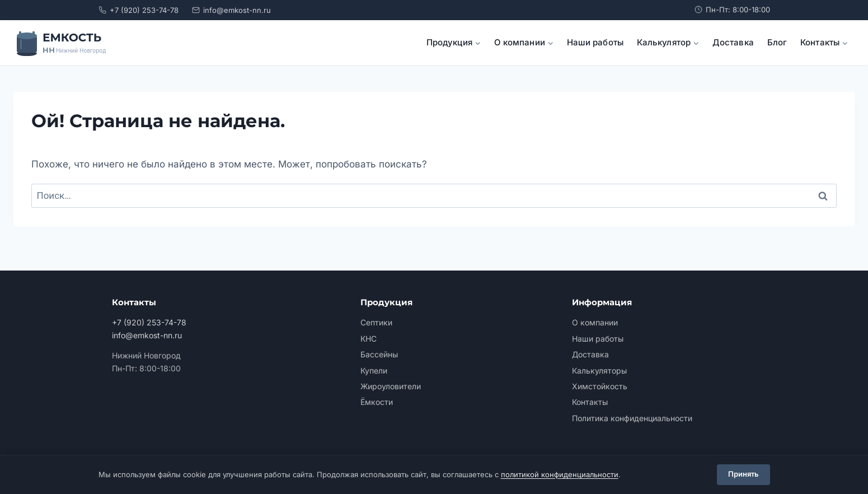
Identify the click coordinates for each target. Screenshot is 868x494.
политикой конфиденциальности (560, 474)
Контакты (590, 402)
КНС (369, 339)
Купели (374, 370)
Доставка (733, 42)
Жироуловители (391, 386)
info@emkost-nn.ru (231, 10)
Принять (743, 474)
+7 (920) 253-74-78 (139, 10)
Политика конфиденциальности (632, 418)
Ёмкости (377, 402)
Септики (376, 322)
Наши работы (595, 42)
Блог (777, 42)
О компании (595, 322)
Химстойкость (600, 386)
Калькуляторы (599, 370)
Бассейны (379, 354)
